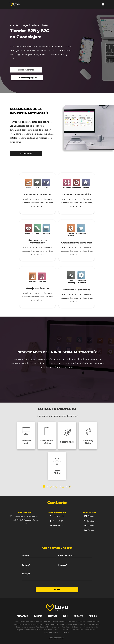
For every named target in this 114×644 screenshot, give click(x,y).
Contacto (78, 616)
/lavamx (91, 516)
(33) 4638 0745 (59, 521)
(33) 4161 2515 (59, 516)
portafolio (22, 616)
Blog (65, 616)
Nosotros (52, 616)
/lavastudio (91, 521)
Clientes (38, 616)
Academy (93, 616)
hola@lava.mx (59, 526)
